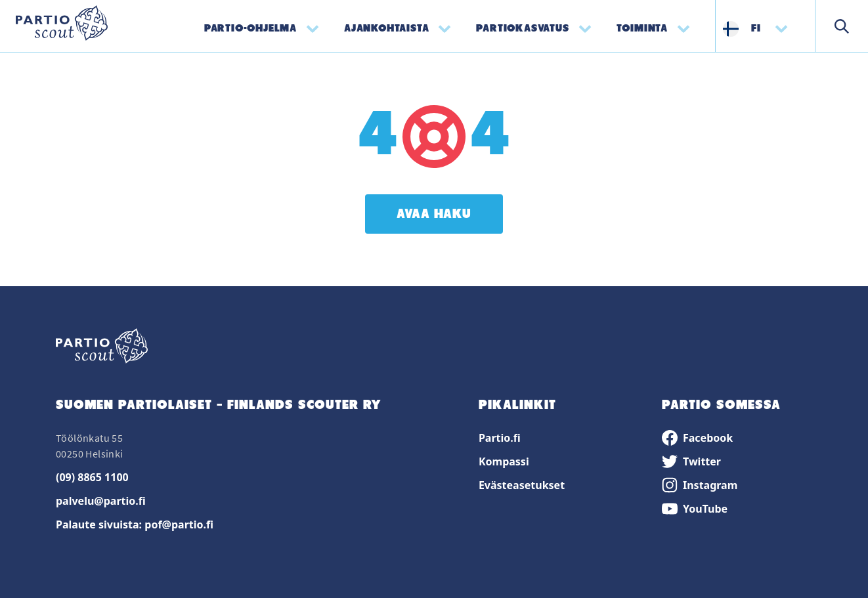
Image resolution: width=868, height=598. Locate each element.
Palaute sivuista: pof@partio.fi (135, 524)
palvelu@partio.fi (101, 501)
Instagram (700, 485)
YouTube (695, 509)
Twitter (691, 461)
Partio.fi (500, 438)
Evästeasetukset (522, 485)
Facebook (697, 438)
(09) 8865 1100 (92, 477)
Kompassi (504, 461)
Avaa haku (434, 214)
